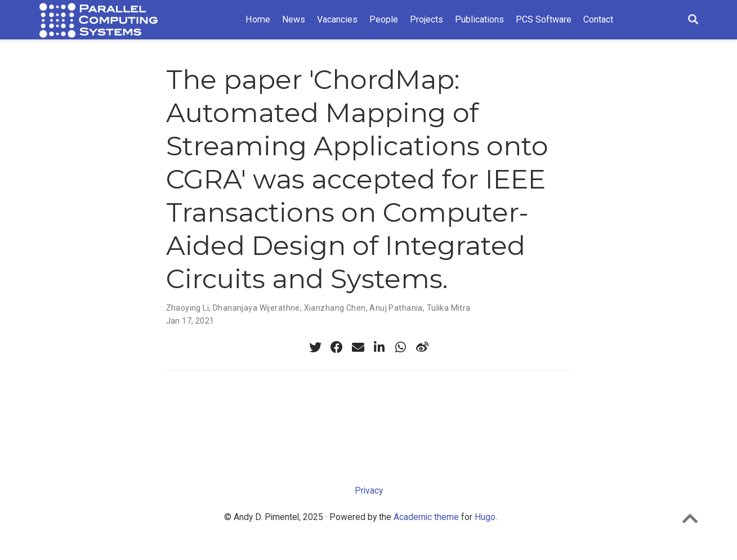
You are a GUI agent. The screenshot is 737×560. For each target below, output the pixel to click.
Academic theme (426, 517)
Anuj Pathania (396, 308)
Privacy (369, 490)
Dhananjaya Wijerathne (256, 308)
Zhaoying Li (188, 308)
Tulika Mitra (449, 308)
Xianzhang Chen (335, 308)
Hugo (485, 517)
